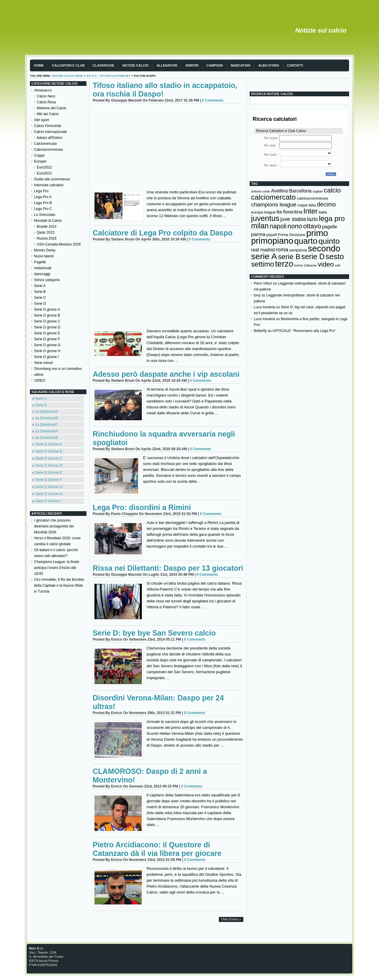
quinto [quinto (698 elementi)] (329, 241)
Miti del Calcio (48, 114)
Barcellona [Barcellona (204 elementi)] (300, 191)
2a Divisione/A (47, 431)
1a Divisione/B (47, 418)
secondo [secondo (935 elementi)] (324, 248)
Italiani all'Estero (50, 138)
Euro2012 (44, 167)
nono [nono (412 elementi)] (295, 226)
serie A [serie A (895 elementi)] (264, 256)
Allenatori (167, 65)
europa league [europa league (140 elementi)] (263, 212)
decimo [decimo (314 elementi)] (326, 204)
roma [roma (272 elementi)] (282, 250)
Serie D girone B (47, 315)
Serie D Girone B (49, 451)
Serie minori (44, 363)
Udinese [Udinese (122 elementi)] (310, 265)
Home (39, 65)
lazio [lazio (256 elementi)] (312, 219)
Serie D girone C (47, 321)
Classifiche (103, 65)
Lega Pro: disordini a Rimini (142, 507)
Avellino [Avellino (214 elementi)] (279, 191)
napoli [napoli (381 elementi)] (278, 226)
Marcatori (240, 65)
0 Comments (213, 100)
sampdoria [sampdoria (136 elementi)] (298, 250)
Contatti (295, 65)
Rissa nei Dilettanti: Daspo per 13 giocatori (168, 568)
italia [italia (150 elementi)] (323, 212)
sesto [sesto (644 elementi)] (335, 256)
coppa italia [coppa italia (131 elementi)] (307, 205)
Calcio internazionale (50, 132)
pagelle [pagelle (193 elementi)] (330, 227)
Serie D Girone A (49, 444)
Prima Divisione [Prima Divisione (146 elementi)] (292, 235)
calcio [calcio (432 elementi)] (332, 190)
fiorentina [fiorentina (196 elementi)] (293, 212)
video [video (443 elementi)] (326, 264)
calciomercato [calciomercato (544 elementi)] (273, 197)
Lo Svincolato (45, 215)
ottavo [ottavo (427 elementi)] (312, 226)
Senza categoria (47, 280)
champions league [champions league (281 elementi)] (274, 204)
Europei (40, 161)
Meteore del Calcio (52, 108)
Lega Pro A (43, 197)
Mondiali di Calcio (48, 221)
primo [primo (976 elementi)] (317, 233)
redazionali (43, 268)
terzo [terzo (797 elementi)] (284, 264)
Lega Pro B (43, 203)
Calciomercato (45, 144)
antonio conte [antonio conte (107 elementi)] (261, 191)
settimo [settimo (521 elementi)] (263, 264)
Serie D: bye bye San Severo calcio (154, 633)
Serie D (40, 304)
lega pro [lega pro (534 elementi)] (332, 218)
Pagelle (40, 262)
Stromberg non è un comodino (58, 369)
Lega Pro (41, 191)
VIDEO (40, 381)
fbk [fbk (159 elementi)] (279, 212)
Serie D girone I (46, 357)
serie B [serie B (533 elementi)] (289, 257)
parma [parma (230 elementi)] (258, 234)
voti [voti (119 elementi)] (338, 265)
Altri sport (42, 120)
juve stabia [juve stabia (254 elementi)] (293, 219)
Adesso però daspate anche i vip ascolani (166, 374)
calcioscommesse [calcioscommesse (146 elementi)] (312, 198)
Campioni (215, 65)
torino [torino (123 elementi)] (299, 265)
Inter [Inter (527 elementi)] (310, 211)
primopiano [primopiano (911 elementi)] (272, 241)
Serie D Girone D (49, 466)
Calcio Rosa (46, 102)
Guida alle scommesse (52, 179)
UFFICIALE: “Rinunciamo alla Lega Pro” (304, 331)
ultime (39, 375)
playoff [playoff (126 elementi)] (272, 235)
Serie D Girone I (48, 501)
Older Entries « (231, 919)
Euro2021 (44, 173)
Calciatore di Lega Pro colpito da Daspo (163, 233)
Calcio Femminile (48, 126)
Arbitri (192, 65)
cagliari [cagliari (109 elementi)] (318, 191)
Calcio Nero (46, 96)
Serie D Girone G (49, 487)
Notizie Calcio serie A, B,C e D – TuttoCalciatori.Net (91, 76)
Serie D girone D (47, 327)
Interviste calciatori (49, 185)
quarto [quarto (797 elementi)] (306, 241)
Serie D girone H (47, 351)
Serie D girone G (47, 345)
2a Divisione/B (47, 438)
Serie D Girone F (49, 480)
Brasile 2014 (47, 227)
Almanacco (43, 90)
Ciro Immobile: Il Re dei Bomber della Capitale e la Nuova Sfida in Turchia (59, 586)
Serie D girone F (47, 339)
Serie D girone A (47, 309)
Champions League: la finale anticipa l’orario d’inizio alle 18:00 (57, 568)
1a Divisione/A (47, 412)
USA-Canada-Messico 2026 (59, 244)
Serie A (40, 286)
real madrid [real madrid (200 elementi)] (263, 250)
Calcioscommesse (48, 150)
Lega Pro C (43, 209)
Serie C (40, 298)
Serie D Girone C (49, 458)
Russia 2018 (47, 238)
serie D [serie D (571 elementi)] (313, 256)
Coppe (39, 155)
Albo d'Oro (269, 65)
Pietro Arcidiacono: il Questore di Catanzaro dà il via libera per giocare (157, 849)
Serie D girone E (47, 333)
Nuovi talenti (44, 256)
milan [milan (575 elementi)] (260, 226)
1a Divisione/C (47, 425)
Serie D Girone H (49, 494)
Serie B (40, 292)
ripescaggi (42, 274)
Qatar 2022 (46, 232)
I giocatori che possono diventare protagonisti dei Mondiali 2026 (54, 526)
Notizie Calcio (135, 65)
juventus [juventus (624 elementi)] (265, 218)
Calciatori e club (68, 65)
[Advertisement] (168, 148)
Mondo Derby (45, 250)
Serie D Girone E (49, 473)
